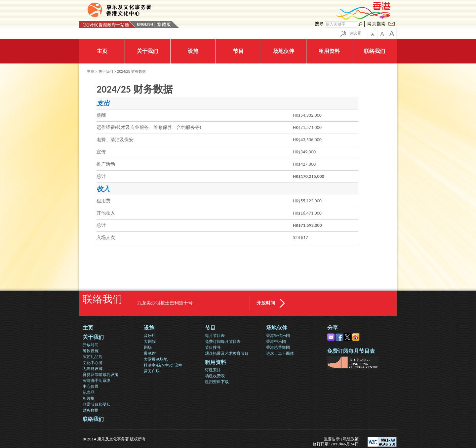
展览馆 (150, 353)
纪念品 (89, 392)
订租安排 (213, 370)
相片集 (89, 398)
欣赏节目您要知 (97, 404)
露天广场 (152, 371)
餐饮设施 (91, 351)
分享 (333, 328)
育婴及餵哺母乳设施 (100, 374)
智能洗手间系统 (97, 380)
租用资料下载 (217, 382)
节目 (210, 328)
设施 (149, 328)
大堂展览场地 (156, 359)
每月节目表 (215, 335)
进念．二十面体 (280, 353)
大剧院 (150, 341)
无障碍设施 (93, 368)
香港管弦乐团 (278, 335)
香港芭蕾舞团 (278, 347)
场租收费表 (215, 376)
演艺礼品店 (93, 357)
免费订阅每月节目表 (223, 341)
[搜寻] (341, 24)
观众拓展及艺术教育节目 (227, 353)
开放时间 (266, 303)
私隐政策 (351, 439)
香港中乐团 (276, 341)
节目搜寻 (213, 347)
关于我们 (106, 71)
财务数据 (91, 410)
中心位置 (91, 386)
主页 (91, 71)
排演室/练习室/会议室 (163, 365)
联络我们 (93, 419)
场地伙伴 (277, 328)
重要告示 (332, 439)
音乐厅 (150, 335)
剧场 (148, 347)
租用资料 (216, 362)
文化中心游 (93, 363)
